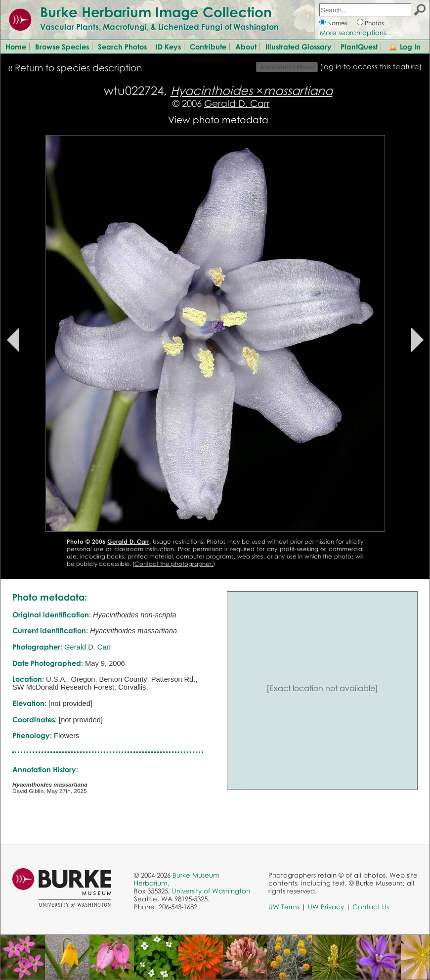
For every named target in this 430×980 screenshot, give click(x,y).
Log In (410, 47)
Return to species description (78, 68)
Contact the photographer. (174, 564)
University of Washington (211, 891)
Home (16, 47)
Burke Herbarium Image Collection (156, 12)
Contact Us (371, 907)
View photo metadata (218, 119)
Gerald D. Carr (237, 103)
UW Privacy (326, 907)
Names (337, 23)
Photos (374, 23)
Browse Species (62, 47)
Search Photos (122, 47)
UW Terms (284, 907)
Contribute (208, 47)
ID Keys (168, 47)
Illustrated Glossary (299, 47)
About (246, 47)
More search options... (356, 33)
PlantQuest (359, 47)
